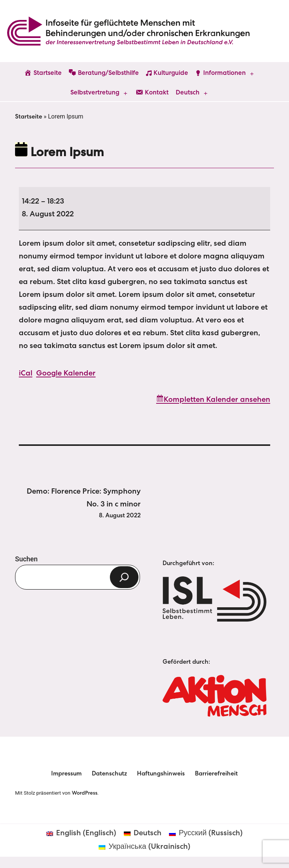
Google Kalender (66, 374)
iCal (26, 374)
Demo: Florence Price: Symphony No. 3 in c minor (78, 505)
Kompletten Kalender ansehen (217, 400)
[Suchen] (124, 577)
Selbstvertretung (95, 93)
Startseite (29, 117)
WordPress (85, 794)
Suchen (26, 559)
